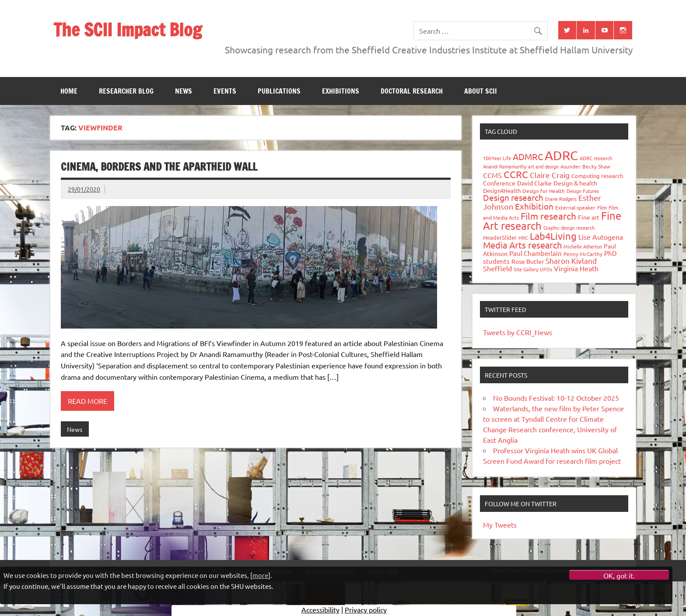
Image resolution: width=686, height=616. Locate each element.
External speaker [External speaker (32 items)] (575, 207)
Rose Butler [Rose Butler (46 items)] (528, 261)
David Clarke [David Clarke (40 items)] (534, 183)
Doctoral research (412, 91)
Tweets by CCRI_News (518, 332)
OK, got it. (619, 575)
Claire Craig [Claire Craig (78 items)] (550, 175)
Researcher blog (126, 91)
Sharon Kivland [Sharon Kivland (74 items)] (571, 261)
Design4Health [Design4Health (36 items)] (502, 191)
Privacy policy (366, 609)
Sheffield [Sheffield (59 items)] (497, 268)
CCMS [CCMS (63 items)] (492, 175)
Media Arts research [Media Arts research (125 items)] (522, 245)
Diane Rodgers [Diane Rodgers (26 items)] (561, 199)
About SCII (481, 91)
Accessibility (320, 609)
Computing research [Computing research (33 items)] (597, 176)
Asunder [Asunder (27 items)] (570, 166)
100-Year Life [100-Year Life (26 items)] (497, 158)
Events (225, 91)
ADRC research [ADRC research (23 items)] (596, 158)
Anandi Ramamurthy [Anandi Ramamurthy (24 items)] (505, 166)
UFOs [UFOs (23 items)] (546, 269)
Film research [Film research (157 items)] (548, 216)
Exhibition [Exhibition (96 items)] (534, 206)
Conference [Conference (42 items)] (499, 183)
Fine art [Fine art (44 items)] (589, 217)
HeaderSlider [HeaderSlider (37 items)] (500, 237)
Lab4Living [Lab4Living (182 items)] (553, 236)
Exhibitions (341, 91)
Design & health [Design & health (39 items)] (575, 183)
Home (69, 91)
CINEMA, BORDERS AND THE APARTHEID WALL (159, 167)
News (184, 91)
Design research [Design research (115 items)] (513, 197)
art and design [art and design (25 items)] (543, 166)
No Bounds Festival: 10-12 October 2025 (556, 398)
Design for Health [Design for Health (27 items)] (544, 191)
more (260, 575)
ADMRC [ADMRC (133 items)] (528, 156)
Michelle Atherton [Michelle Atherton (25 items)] (583, 246)
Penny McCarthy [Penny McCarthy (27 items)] (583, 254)
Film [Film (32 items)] (602, 207)
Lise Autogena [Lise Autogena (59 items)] (601, 237)
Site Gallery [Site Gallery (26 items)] (526, 269)
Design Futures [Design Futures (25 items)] (583, 191)
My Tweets (500, 525)
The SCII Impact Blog (128, 30)
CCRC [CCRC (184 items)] (516, 174)
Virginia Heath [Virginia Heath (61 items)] (576, 268)
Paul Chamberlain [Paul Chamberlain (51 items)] (535, 253)
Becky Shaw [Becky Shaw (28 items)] (596, 166)
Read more (87, 401)
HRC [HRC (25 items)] (523, 238)
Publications (279, 91)
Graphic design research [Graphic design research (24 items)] (569, 227)
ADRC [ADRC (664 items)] (561, 155)
